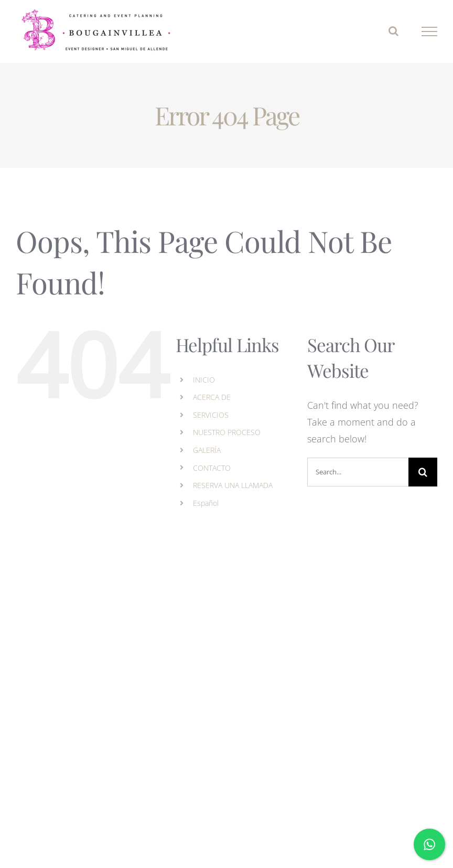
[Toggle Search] (393, 31)
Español (206, 503)
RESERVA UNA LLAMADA (233, 485)
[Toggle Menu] (430, 31)
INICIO (204, 380)
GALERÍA (207, 450)
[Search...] (358, 472)
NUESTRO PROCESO (227, 432)
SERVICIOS (211, 415)
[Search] (423, 472)
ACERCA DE (212, 397)
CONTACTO (212, 468)
